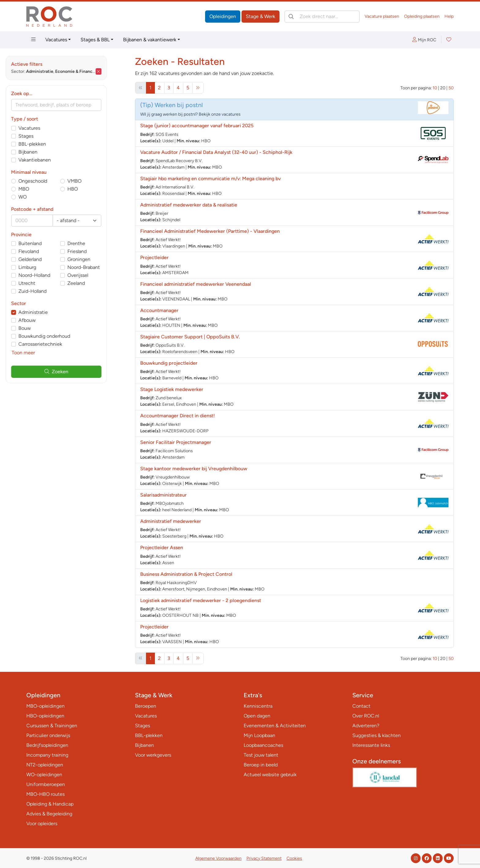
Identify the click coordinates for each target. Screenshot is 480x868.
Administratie (54, 312)
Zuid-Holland (53, 291)
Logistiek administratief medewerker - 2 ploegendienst (201, 600)
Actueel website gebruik (270, 775)
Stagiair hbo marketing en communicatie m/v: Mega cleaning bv (210, 179)
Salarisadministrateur (163, 495)
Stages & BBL (95, 40)
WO (43, 197)
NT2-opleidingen (45, 765)
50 (451, 88)
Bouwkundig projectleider (169, 363)
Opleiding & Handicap (50, 804)
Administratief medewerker (171, 521)
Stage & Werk (261, 16)
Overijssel (99, 275)
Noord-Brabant (104, 267)
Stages (47, 136)
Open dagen (257, 716)
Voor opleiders (42, 823)
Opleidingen (223, 16)
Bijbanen (49, 152)
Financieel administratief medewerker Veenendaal (196, 284)
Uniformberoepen (46, 784)
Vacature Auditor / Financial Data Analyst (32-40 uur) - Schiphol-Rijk (216, 152)
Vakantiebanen (55, 160)
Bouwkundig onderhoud (65, 336)
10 (435, 88)
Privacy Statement (264, 858)
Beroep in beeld (261, 765)
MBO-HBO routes (45, 794)
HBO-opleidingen (45, 716)
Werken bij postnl (179, 105)
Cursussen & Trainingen (52, 726)
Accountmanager (159, 310)
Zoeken (77, 372)
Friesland (98, 251)
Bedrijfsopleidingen (47, 745)
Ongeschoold (54, 181)
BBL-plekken (53, 144)
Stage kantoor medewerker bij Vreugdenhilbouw (194, 469)
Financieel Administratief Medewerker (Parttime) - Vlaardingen (210, 231)
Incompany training (47, 755)
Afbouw (48, 320)
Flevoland (49, 251)
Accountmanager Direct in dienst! (178, 416)
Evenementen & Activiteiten (275, 726)
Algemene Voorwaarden (218, 858)
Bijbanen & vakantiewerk (150, 40)
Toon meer (44, 353)
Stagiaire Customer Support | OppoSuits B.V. (190, 337)
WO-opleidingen (44, 775)
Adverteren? (366, 726)
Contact (361, 706)
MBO (45, 189)
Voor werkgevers (153, 755)
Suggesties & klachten (377, 735)
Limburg (48, 267)
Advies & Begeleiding (49, 814)
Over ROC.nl (366, 716)
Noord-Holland (55, 275)
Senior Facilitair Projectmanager (176, 442)
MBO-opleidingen (45, 706)
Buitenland (51, 243)
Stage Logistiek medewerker (172, 389)
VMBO (95, 181)
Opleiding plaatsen (422, 16)
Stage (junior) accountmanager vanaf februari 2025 (197, 126)
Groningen (100, 259)
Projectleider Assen (162, 548)
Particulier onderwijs (48, 735)
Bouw (45, 328)
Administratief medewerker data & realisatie (189, 205)
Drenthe (97, 243)
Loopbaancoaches (263, 745)
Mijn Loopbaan (259, 735)
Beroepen (146, 706)
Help (449, 16)
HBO (93, 189)
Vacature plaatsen (382, 16)
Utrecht (48, 283)
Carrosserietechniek (61, 344)
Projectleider (154, 257)
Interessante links (371, 745)
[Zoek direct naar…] (322, 17)
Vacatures (56, 40)
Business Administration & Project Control (187, 574)
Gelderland (51, 259)
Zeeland (97, 283)
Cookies (294, 858)
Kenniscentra (258, 706)
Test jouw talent (261, 755)
